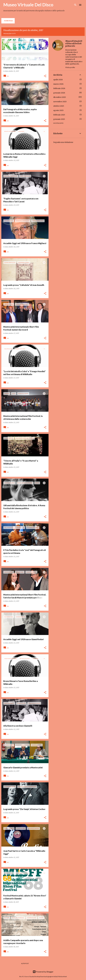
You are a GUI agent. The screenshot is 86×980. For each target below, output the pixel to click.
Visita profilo (70, 67)
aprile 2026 (58, 80)
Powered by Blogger (43, 972)
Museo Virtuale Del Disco (28, 5)
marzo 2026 (58, 84)
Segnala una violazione (63, 142)
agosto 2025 (58, 110)
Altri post (25, 963)
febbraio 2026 (59, 88)
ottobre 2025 (59, 106)
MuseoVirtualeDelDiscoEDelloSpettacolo (74, 43)
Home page (8, 21)
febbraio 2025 (59, 115)
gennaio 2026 (59, 93)
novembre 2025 (60, 102)
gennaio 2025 (59, 119)
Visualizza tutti (9, 34)
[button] (45, 76)
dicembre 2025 (60, 97)
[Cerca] (75, 5)
